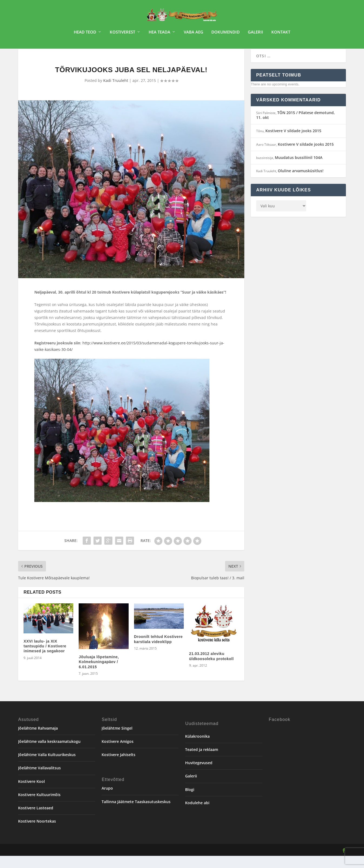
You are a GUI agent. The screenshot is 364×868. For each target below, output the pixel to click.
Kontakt (281, 34)
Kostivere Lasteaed (36, 820)
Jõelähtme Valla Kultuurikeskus (47, 767)
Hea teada (159, 34)
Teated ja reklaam (202, 762)
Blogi (190, 802)
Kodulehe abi (197, 815)
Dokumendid (226, 34)
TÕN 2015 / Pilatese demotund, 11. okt (295, 127)
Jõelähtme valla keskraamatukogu (49, 754)
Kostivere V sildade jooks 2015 (293, 143)
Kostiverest (122, 34)
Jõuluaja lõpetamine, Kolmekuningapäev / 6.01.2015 (99, 674)
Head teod (85, 34)
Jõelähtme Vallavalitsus (39, 780)
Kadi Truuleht (116, 93)
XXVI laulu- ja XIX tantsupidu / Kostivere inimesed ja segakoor (45, 658)
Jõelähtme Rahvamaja (38, 740)
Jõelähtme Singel (117, 740)
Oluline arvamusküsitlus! (301, 183)
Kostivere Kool (31, 794)
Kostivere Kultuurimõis (39, 807)
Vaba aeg (193, 34)
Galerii (256, 34)
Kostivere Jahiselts (118, 767)
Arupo (107, 800)
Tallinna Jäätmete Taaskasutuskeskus (136, 814)
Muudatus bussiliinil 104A (299, 170)
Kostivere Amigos (118, 754)
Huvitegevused (199, 775)
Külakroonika (197, 748)
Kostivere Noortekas (37, 833)
